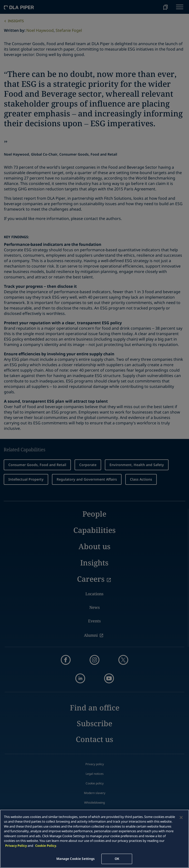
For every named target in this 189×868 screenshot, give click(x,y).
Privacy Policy (16, 846)
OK (117, 859)
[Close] (181, 817)
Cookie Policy (46, 846)
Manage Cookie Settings (76, 859)
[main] (94, 839)
